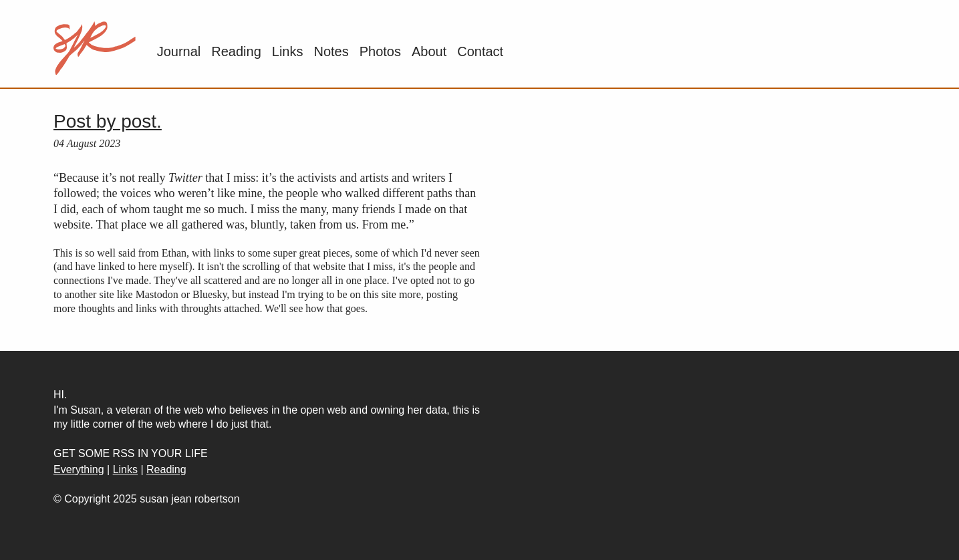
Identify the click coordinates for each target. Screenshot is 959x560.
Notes (331, 51)
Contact (480, 51)
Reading (236, 51)
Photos (380, 51)
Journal (179, 51)
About (429, 51)
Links (288, 51)
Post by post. (108, 121)
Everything (79, 469)
